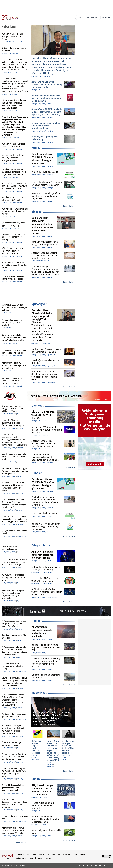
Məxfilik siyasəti (36, 858)
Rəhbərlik (52, 854)
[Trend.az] (10, 18)
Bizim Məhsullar (64, 854)
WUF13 (36, 148)
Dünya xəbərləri (41, 545)
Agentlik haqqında (23, 854)
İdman (36, 779)
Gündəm (37, 473)
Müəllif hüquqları (80, 854)
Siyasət (36, 212)
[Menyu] (106, 18)
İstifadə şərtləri (21, 858)
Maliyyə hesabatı (39, 854)
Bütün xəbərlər (68, 206)
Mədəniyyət (39, 693)
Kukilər (48, 858)
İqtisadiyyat (39, 304)
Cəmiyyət (38, 406)
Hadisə (36, 621)
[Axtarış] (75, 18)
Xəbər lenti (9, 27)
